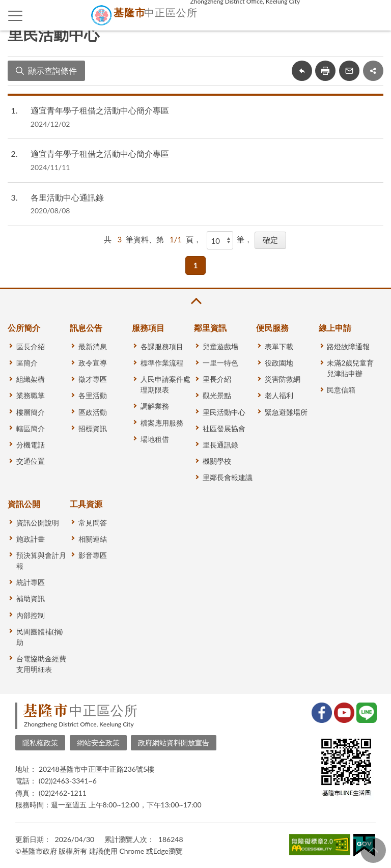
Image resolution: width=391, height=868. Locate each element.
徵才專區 (93, 379)
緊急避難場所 (286, 412)
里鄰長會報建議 (228, 477)
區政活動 (93, 412)
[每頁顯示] (220, 240)
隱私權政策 (40, 743)
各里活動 (93, 395)
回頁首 (373, 850)
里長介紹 (217, 379)
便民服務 (272, 328)
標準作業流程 (162, 363)
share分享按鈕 (373, 71)
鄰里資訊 (210, 328)
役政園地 (279, 363)
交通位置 (31, 461)
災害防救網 (283, 379)
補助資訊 (31, 598)
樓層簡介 (31, 412)
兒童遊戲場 (220, 346)
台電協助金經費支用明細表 (41, 664)
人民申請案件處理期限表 (165, 384)
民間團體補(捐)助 (39, 637)
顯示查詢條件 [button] (52, 71)
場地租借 (155, 439)
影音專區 (93, 555)
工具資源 (86, 504)
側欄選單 (16, 16)
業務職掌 (31, 395)
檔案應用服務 (162, 423)
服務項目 (148, 328)
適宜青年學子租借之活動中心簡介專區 (100, 110)
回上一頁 (302, 71)
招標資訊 (93, 428)
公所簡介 (24, 328)
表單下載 (279, 346)
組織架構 (31, 379)
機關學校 (217, 461)
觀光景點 (217, 395)
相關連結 (93, 539)
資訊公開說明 (38, 523)
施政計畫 (31, 539)
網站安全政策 (98, 743)
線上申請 (335, 328)
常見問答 (93, 523)
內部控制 (31, 615)
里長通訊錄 (220, 445)
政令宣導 (93, 363)
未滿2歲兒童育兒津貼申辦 (350, 368)
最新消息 (93, 346)
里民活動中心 (224, 412)
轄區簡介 (31, 428)
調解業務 (155, 406)
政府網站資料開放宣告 (174, 743)
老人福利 (279, 395)
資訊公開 (24, 504)
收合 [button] (195, 301)
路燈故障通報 (348, 346)
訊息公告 (86, 328)
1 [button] (196, 265)
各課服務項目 (162, 346)
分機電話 (31, 445)
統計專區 (31, 582)
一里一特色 (220, 363)
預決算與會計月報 (41, 561)
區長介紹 (31, 346)
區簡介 (27, 363)
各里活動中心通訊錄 (67, 197)
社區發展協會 (224, 428)
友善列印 (325, 71)
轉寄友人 (349, 71)
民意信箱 (341, 390)
